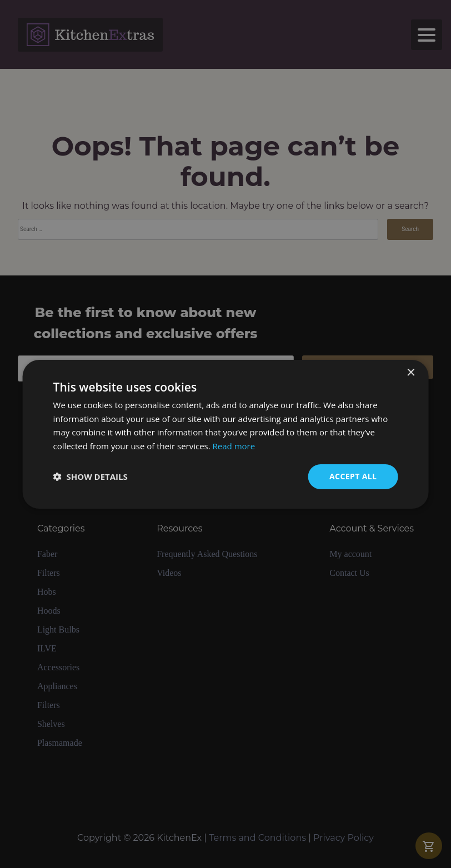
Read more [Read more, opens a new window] (234, 446)
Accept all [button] (353, 476)
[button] (91, 476)
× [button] (410, 372)
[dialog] (225, 434)
